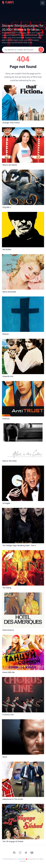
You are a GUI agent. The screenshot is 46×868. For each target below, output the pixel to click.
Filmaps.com (12, 859)
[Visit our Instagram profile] (20, 853)
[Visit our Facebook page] (14, 853)
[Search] (20, 50)
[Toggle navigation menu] (43, 3)
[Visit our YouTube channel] (32, 853)
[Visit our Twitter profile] (26, 853)
